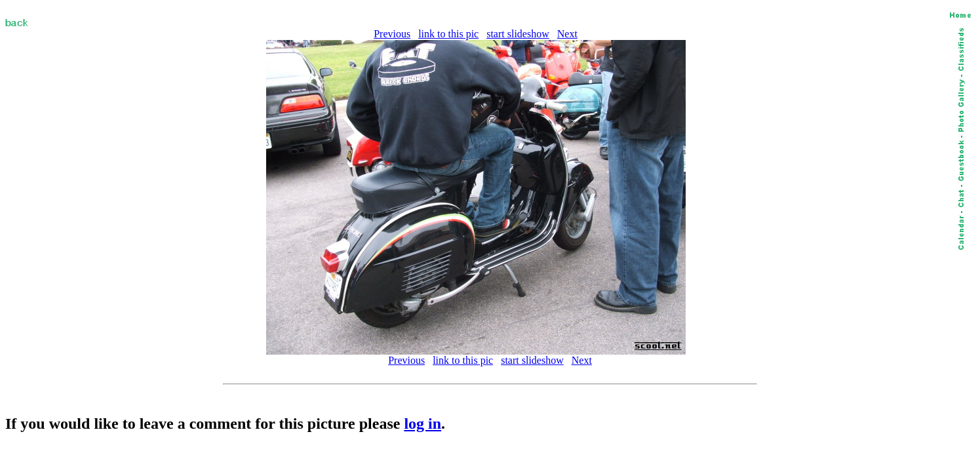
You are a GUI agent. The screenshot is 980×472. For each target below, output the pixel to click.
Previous (392, 34)
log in (422, 423)
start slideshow (518, 34)
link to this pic (448, 34)
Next (567, 34)
